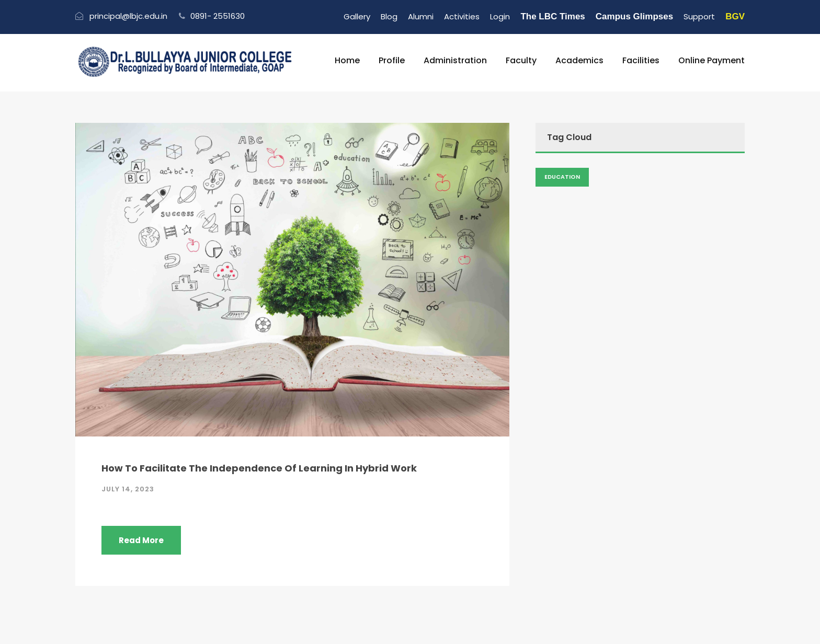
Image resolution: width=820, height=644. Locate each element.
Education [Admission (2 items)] (562, 177)
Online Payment (711, 60)
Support (699, 16)
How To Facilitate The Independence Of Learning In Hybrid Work (259, 468)
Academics (579, 60)
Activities (462, 16)
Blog (389, 16)
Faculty (521, 60)
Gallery (357, 16)
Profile (392, 60)
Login (500, 16)
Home (347, 60)
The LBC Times (553, 16)
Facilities (641, 60)
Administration (455, 60)
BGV (735, 16)
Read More (141, 540)
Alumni (421, 16)
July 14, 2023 (128, 489)
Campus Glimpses (634, 16)
